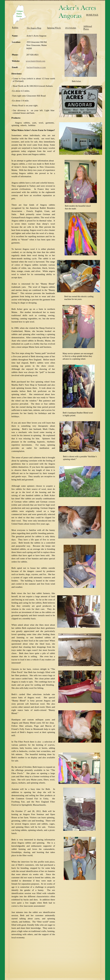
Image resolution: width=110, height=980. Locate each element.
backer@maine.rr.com (36, 67)
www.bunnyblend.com (36, 61)
